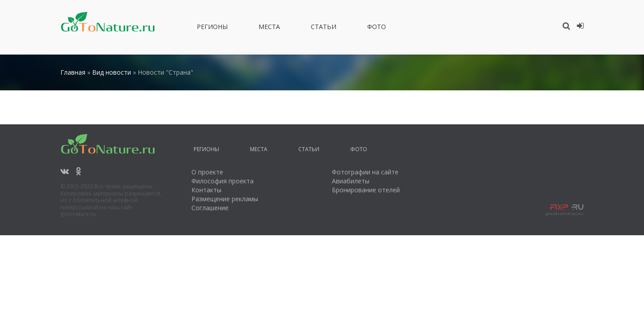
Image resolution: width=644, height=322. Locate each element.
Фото (377, 28)
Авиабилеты (351, 181)
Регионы (212, 28)
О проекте (207, 172)
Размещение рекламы (225, 199)
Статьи (324, 28)
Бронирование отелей (366, 190)
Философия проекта (222, 181)
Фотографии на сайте (365, 172)
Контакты (206, 190)
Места (269, 28)
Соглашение (210, 208)
